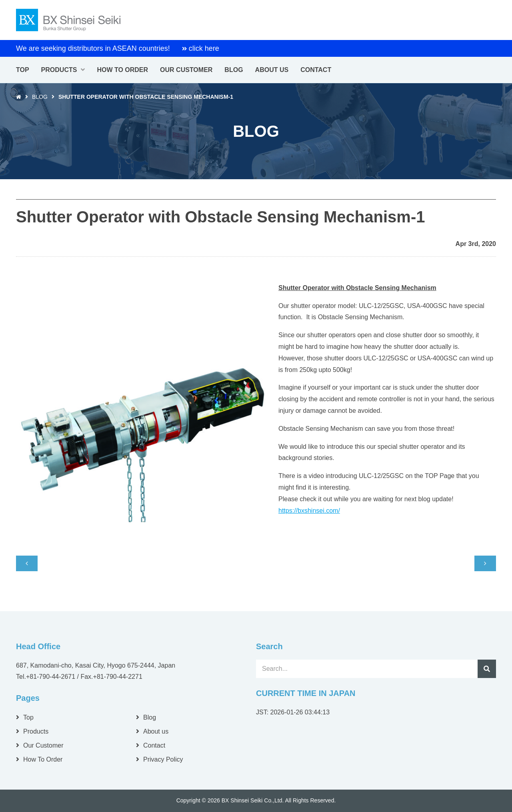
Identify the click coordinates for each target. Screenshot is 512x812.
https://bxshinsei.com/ (309, 511)
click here (204, 48)
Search (487, 669)
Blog (40, 97)
